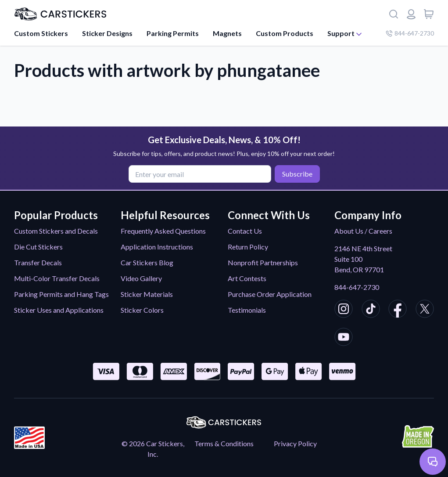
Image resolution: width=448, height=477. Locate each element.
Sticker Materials (147, 294)
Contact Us (245, 231)
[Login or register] (411, 14)
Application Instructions (157, 247)
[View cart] (429, 14)
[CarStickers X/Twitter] (425, 310)
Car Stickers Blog (147, 262)
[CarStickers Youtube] (344, 338)
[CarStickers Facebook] (398, 310)
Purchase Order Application (270, 294)
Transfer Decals (38, 262)
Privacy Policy (295, 443)
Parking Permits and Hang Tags (61, 294)
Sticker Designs (107, 33)
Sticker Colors (142, 310)
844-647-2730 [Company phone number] (410, 33)
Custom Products (285, 33)
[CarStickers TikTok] (371, 310)
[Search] (394, 14)
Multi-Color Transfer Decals (57, 278)
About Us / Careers (363, 231)
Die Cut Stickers (38, 247)
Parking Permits (173, 33)
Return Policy (248, 247)
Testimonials (247, 310)
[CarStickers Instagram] (344, 310)
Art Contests (247, 278)
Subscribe (297, 174)
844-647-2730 (357, 287)
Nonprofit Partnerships (263, 262)
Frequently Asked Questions (163, 231)
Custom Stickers (41, 33)
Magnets (227, 33)
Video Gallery (141, 278)
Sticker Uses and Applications (59, 310)
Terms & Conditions (224, 443)
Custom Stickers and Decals (56, 231)
